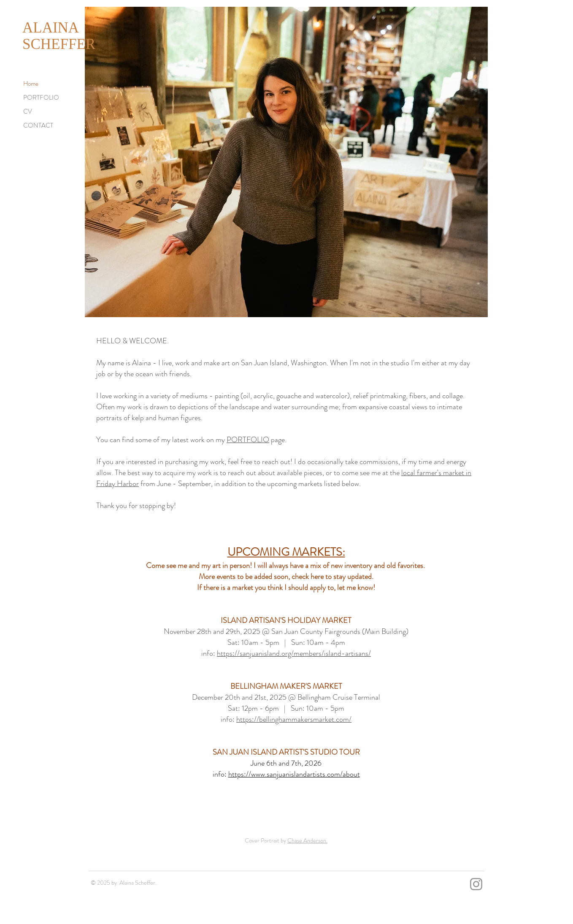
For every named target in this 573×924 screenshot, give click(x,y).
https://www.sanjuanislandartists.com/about (294, 774)
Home (31, 84)
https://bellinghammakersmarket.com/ (294, 719)
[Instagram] (476, 884)
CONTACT (38, 125)
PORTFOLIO (41, 98)
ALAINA (51, 28)
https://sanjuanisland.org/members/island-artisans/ (294, 653)
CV (28, 111)
